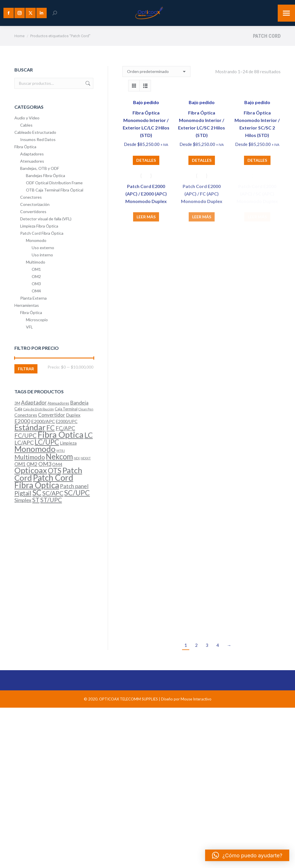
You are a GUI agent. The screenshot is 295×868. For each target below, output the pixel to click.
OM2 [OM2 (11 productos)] (32, 464)
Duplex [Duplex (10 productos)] (73, 415)
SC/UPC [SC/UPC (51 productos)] (77, 493)
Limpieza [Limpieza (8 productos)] (68, 443)
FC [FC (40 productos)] (51, 428)
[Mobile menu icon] (286, 13)
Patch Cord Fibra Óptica (42, 233)
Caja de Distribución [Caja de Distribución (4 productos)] (38, 409)
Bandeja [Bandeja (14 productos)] (79, 403)
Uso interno (42, 255)
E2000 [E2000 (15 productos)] (22, 421)
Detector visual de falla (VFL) (46, 219)
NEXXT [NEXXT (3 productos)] (86, 458)
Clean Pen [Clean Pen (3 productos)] (86, 409)
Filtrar (26, 369)
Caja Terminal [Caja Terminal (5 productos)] (66, 409)
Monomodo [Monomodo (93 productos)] (35, 449)
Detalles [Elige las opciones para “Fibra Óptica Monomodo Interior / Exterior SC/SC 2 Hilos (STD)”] (257, 160)
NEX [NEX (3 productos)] (77, 458)
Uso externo (43, 248)
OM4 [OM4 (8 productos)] (57, 464)
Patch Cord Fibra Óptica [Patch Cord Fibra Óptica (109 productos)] (44, 481)
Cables (26, 125)
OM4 (36, 291)
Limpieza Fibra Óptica (39, 226)
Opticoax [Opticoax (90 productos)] (31, 470)
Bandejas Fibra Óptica (46, 175)
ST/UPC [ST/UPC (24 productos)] (51, 500)
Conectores (31, 197)
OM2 (36, 276)
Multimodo (36, 262)
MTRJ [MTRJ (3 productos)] (61, 451)
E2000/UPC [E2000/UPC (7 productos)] (67, 421)
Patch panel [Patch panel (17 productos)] (74, 486)
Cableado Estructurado (35, 132)
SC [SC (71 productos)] (37, 493)
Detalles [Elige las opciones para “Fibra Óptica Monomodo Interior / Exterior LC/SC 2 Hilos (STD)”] (202, 160)
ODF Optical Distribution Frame (54, 183)
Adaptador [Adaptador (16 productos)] (34, 403)
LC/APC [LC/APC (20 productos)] (24, 443)
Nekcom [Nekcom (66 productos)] (59, 456)
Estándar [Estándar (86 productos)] (30, 427)
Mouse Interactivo (196, 699)
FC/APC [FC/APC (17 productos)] (65, 428)
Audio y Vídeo (27, 118)
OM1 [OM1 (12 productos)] (20, 464)
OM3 (36, 284)
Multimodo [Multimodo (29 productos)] (30, 457)
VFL (29, 327)
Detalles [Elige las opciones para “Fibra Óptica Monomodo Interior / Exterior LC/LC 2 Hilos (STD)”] (146, 160)
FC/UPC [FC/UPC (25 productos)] (25, 435)
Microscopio (37, 320)
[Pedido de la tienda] (156, 72)
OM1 (36, 269)
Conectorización (35, 204)
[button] (247, 855)
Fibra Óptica (25, 147)
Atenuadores (32, 161)
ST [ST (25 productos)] (36, 500)
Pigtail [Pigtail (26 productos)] (23, 493)
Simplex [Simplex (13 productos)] (23, 500)
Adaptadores (32, 154)
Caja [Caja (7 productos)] (18, 409)
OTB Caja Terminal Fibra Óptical (55, 190)
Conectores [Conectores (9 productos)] (26, 415)
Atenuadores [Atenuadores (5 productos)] (58, 403)
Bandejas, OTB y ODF (40, 168)
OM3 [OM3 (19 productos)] (45, 464)
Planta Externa (33, 298)
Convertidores (33, 212)
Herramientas (27, 305)
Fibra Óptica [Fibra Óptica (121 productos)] (60, 434)
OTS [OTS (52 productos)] (55, 470)
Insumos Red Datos (38, 139)
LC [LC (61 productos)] (89, 435)
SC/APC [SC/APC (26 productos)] (53, 493)
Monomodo (36, 240)
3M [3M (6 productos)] (17, 403)
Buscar (87, 83)
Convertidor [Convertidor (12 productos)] (52, 415)
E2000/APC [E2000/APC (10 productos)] (43, 421)
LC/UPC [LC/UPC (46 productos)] (47, 442)
